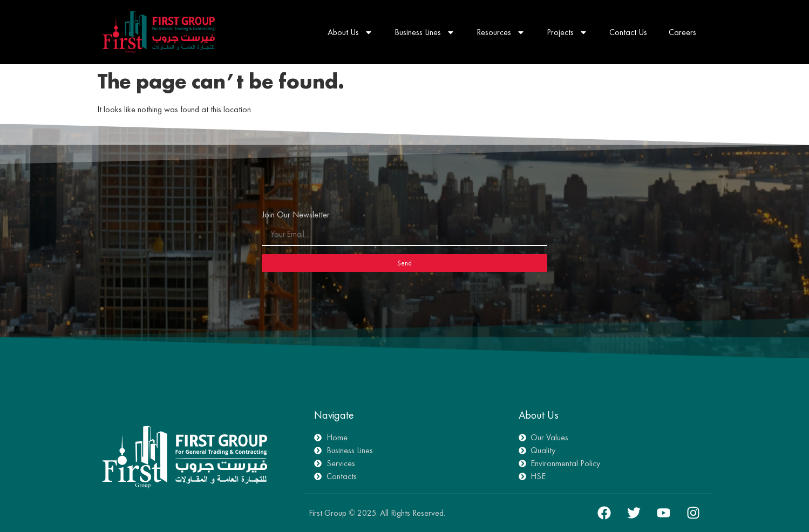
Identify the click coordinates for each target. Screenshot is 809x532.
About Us (350, 32)
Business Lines (425, 32)
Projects (567, 32)
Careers (682, 32)
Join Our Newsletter (296, 215)
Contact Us (628, 32)
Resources (501, 32)
